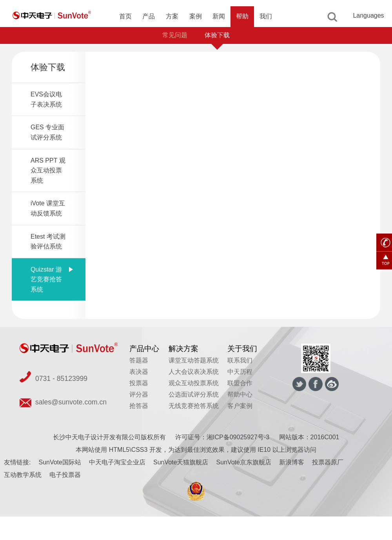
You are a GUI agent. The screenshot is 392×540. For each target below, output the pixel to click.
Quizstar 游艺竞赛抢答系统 (46, 279)
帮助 (242, 16)
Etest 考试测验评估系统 (48, 242)
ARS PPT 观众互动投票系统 (48, 170)
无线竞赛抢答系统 (194, 406)
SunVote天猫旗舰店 (181, 462)
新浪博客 (292, 462)
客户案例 (240, 406)
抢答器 (139, 406)
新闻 (219, 16)
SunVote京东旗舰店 (244, 462)
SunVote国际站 (60, 462)
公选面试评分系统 (194, 394)
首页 (125, 16)
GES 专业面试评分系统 (47, 132)
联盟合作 (240, 383)
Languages (368, 15)
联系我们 (240, 360)
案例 (196, 16)
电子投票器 (65, 475)
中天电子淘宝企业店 (117, 462)
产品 (149, 16)
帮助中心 (240, 394)
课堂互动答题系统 (194, 360)
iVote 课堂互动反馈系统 (48, 208)
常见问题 (175, 35)
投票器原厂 (328, 462)
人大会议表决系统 (194, 372)
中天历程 (240, 372)
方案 (172, 16)
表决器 (139, 372)
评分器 (139, 394)
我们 (266, 16)
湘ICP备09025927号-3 (238, 437)
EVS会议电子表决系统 (46, 99)
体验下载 (217, 35)
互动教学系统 (23, 475)
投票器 (139, 383)
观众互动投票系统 (194, 383)
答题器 (139, 360)
